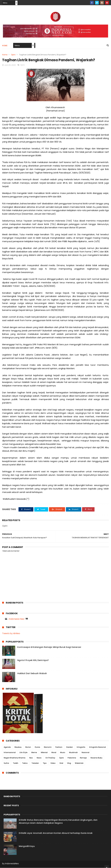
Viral (61, 763)
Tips (45, 763)
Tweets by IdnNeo (11, 634)
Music (63, 753)
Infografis (81, 747)
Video (53, 763)
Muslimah (73, 753)
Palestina (72, 758)
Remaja (83, 758)
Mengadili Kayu (27, 846)
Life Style (23, 753)
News (39, 758)
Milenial (44, 753)
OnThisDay (50, 758)
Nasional (85, 753)
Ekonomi (48, 747)
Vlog (69, 763)
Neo (31, 758)
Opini (13, 55)
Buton (28, 747)
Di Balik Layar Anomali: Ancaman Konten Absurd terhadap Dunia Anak (56, 833)
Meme (34, 753)
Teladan (35, 763)
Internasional (10, 753)
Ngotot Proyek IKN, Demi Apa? (33, 660)
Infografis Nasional (97, 747)
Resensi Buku (96, 758)
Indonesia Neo (16, 619)
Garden (70, 747)
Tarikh (16, 763)
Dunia (37, 747)
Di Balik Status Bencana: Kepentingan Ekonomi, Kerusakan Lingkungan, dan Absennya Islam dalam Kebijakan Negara (58, 822)
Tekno (25, 763)
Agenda (7, 747)
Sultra (6, 763)
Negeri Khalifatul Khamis (15, 758)
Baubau (18, 747)
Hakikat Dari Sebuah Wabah (32, 674)
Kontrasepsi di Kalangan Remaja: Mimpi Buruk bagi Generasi (49, 647)
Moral (54, 753)
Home (5, 46)
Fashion (59, 747)
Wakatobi (79, 763)
